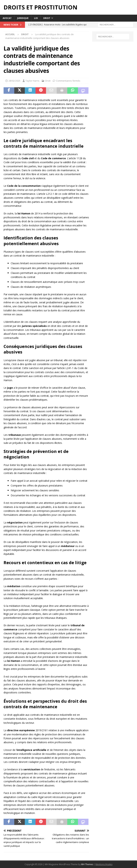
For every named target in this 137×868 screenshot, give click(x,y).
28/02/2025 (14, 81)
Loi (36, 18)
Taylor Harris (32, 81)
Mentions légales (104, 864)
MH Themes (87, 864)
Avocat (7, 18)
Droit (47, 18)
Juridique (23, 18)
